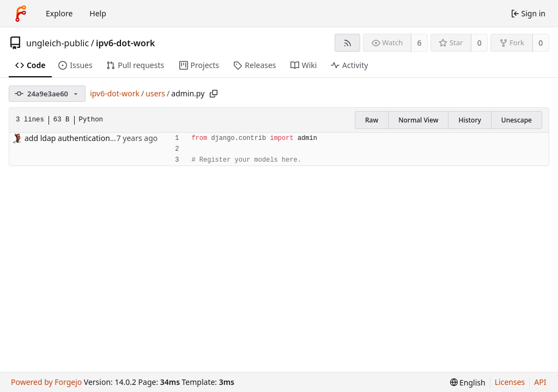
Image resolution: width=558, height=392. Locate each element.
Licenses (510, 382)
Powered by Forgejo (46, 382)
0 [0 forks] (541, 43)
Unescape (517, 120)
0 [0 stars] (480, 43)
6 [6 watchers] (420, 43)
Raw (372, 120)
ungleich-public (57, 43)
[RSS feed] (347, 43)
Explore (59, 13)
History (469, 120)
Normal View (418, 120)
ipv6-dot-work (125, 43)
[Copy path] (214, 94)
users (155, 93)
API (540, 382)
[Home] (21, 14)
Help (98, 13)
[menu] (468, 382)
